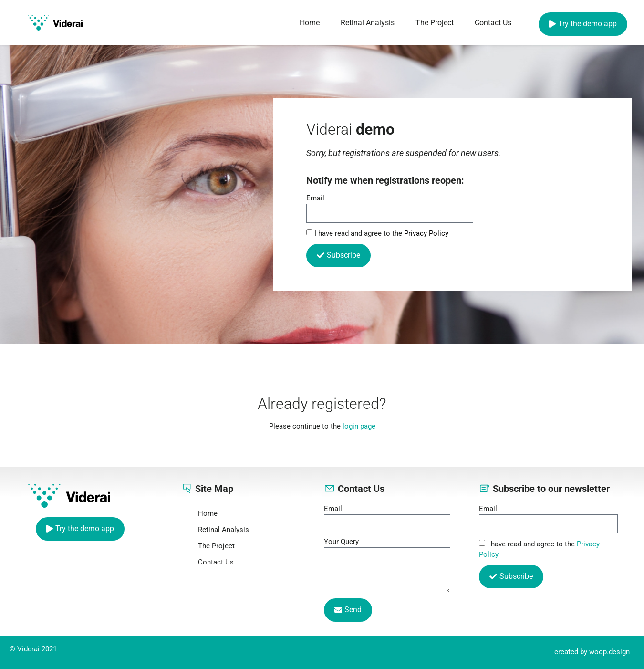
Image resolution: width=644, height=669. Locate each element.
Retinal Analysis (368, 23)
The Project (435, 23)
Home (310, 23)
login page (359, 426)
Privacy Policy (426, 233)
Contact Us (493, 23)
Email (315, 199)
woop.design (609, 652)
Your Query (341, 542)
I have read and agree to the (381, 233)
